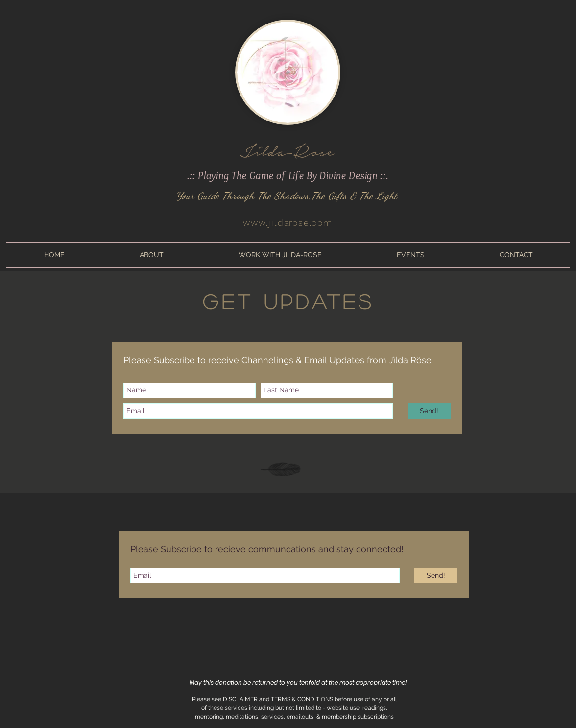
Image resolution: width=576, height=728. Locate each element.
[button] (151, 255)
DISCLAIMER (240, 699)
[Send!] (429, 411)
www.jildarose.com (288, 223)
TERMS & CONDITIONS (302, 699)
